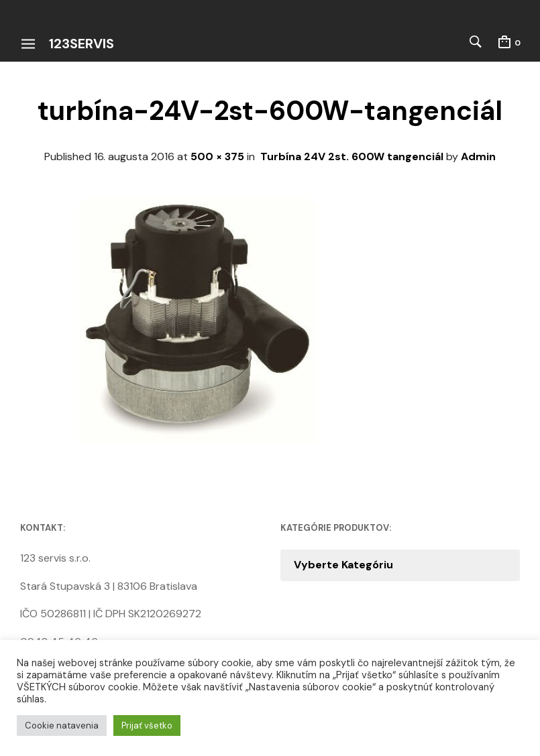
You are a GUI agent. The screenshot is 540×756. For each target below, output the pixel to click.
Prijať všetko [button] (147, 726)
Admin (478, 156)
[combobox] (400, 565)
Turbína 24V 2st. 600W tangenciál (352, 156)
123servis (82, 44)
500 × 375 (217, 156)
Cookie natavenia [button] (62, 726)
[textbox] (400, 565)
